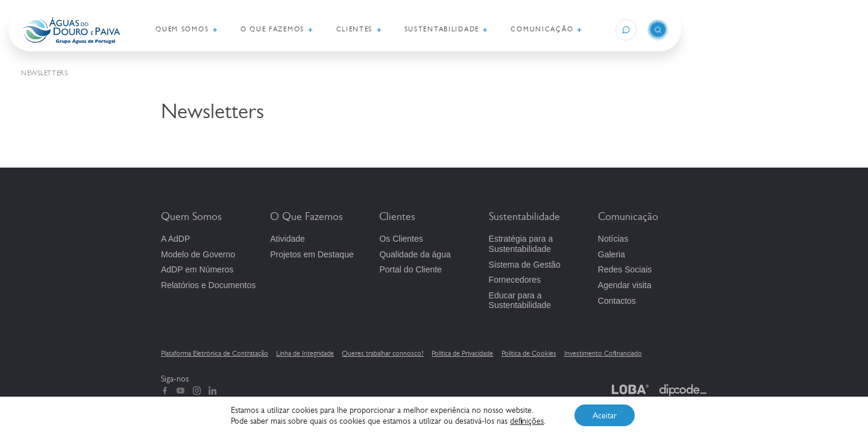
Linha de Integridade (305, 353)
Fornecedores (515, 280)
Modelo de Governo (198, 254)
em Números (197, 269)
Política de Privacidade (462, 353)
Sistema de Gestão (525, 265)
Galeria (612, 254)
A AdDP (175, 239)
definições (527, 421)
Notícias (613, 239)
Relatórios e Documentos (208, 285)
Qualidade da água (415, 254)
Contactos (617, 301)
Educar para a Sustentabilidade (520, 300)
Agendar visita (625, 285)
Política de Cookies (529, 353)
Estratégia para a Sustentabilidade (521, 244)
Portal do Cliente (410, 269)
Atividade (288, 239)
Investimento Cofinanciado (603, 353)
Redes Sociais (625, 269)
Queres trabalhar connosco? (383, 353)
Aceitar (605, 415)
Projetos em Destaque (312, 254)
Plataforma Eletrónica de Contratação (215, 353)
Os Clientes (401, 239)
